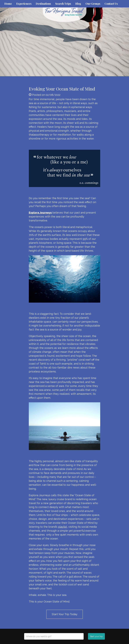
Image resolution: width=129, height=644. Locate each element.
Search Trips (63, 4)
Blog (78, 4)
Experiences (24, 4)
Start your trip (96, 636)
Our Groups (93, 4)
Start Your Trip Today (65, 614)
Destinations (43, 4)
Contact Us (111, 4)
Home (8, 4)
